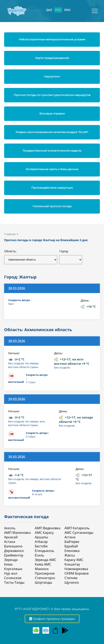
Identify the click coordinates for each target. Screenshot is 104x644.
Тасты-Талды (14, 582)
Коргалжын (13, 569)
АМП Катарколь (77, 528)
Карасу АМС (74, 560)
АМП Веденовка (48, 528)
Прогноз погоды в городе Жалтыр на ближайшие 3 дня (46, 240)
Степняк (71, 578)
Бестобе (41, 546)
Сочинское (13, 578)
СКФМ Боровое (77, 573)
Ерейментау (14, 555)
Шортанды (43, 582)
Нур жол (11, 573)
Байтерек (72, 542)
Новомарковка (76, 569)
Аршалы (41, 537)
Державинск (14, 551)
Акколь (10, 528)
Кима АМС (43, 564)
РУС (58, 10)
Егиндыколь (44, 551)
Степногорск (45, 578)
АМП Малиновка (17, 533)
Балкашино (13, 546)
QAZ (49, 10)
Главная (10, 234)
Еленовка (72, 551)
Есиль (39, 555)
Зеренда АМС (46, 560)
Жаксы (70, 555)
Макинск (42, 569)
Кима (8, 564)
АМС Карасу (44, 533)
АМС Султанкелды (79, 533)
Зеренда (11, 560)
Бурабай (71, 546)
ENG (67, 10)
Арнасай (11, 537)
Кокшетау (72, 564)
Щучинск (72, 582)
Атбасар (41, 542)
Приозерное (45, 573)
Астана (10, 542)
